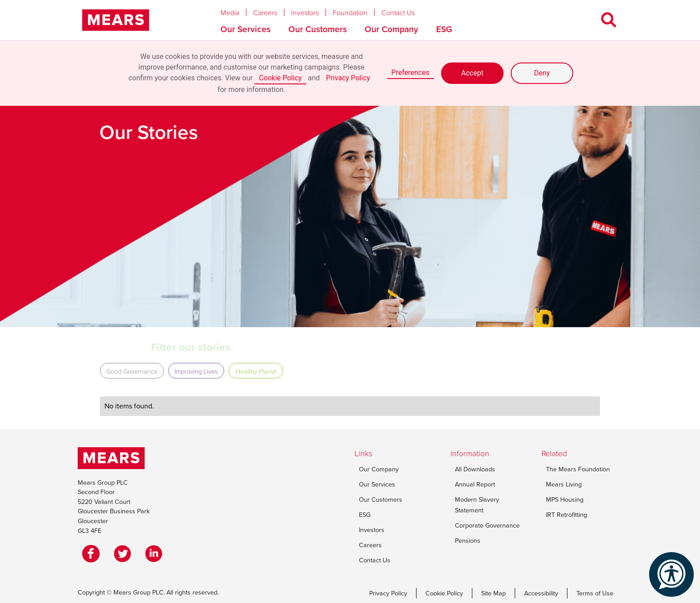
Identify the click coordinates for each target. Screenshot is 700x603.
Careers (265, 12)
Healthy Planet (256, 371)
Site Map (494, 593)
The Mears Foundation (578, 469)
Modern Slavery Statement (477, 505)
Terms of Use (595, 593)
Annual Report (475, 484)
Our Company (392, 29)
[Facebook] (93, 553)
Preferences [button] (410, 73)
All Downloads (475, 469)
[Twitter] (125, 553)
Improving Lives (196, 371)
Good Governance (132, 371)
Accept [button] (472, 73)
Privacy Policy (348, 78)
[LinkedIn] (156, 553)
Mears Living (564, 484)
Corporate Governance (487, 525)
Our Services (246, 29)
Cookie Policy (280, 78)
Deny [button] (542, 73)
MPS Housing (565, 499)
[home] (116, 20)
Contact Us (398, 12)
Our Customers (318, 29)
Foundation (350, 12)
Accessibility (541, 593)
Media (230, 12)
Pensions (468, 541)
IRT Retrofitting (567, 515)
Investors (305, 12)
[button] (237, 10)
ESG (444, 29)
